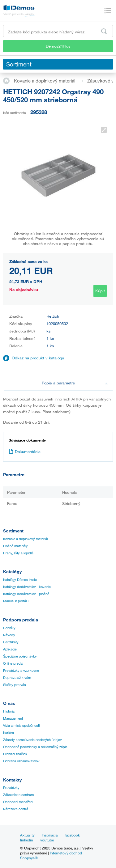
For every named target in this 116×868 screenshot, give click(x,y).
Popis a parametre (75, 383)
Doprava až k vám (17, 678)
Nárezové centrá (16, 809)
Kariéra (9, 733)
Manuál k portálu (16, 601)
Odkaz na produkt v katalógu (38, 358)
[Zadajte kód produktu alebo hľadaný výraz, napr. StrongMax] (58, 31)
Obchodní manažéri (18, 802)
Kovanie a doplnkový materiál (45, 81)
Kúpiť (100, 291)
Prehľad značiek (15, 754)
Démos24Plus (58, 46)
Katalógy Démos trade (20, 580)
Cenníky (9, 628)
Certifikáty (11, 642)
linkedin (27, 840)
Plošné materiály (15, 546)
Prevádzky (11, 788)
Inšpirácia (50, 835)
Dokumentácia (25, 451)
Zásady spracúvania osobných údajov (32, 740)
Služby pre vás (15, 685)
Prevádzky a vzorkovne (21, 671)
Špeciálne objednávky (20, 656)
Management (13, 718)
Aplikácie (10, 649)
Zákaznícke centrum (18, 795)
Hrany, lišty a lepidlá (18, 553)
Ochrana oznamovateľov (21, 761)
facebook (72, 835)
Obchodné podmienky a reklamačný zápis (35, 747)
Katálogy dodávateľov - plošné (26, 594)
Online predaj (13, 663)
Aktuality (27, 835)
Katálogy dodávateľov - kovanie (27, 587)
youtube (47, 840)
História (9, 711)
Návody (9, 635)
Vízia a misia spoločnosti (21, 726)
